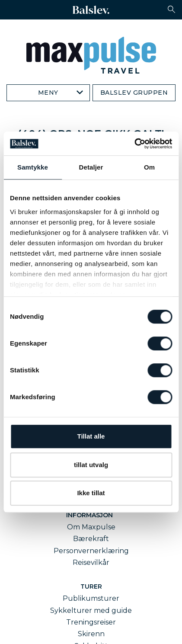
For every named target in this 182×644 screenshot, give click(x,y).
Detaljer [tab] (91, 167)
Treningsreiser (91, 622)
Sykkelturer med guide (91, 610)
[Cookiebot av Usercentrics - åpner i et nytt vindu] (134, 144)
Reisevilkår (91, 562)
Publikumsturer (91, 598)
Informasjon (91, 515)
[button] (171, 9)
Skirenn (91, 634)
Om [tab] (149, 167)
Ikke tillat (91, 493)
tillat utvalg (91, 465)
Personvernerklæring (91, 551)
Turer (91, 586)
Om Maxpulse (91, 527)
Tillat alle (91, 436)
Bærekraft (91, 539)
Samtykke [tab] (33, 167)
